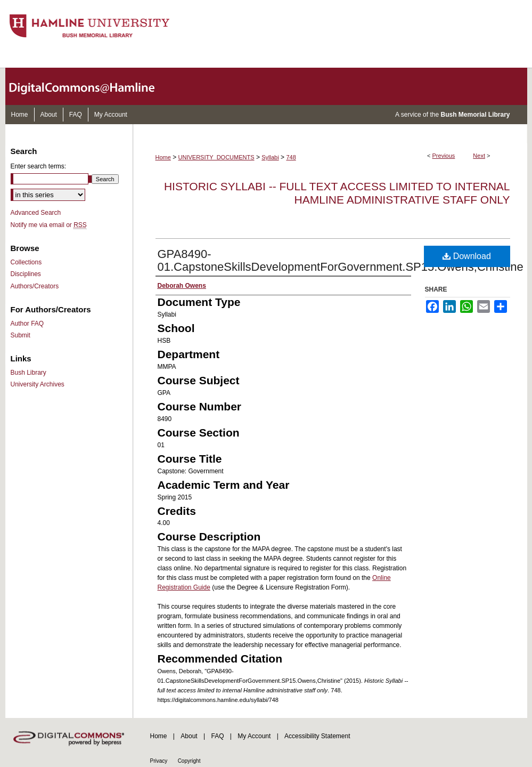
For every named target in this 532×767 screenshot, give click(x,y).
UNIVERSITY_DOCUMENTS (216, 157)
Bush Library (28, 373)
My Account (254, 736)
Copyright (189, 761)
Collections (26, 262)
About (189, 736)
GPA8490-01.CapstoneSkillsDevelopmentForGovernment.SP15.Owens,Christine (341, 260)
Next (479, 156)
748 (291, 157)
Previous (444, 156)
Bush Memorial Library (475, 115)
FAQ (217, 736)
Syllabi (270, 157)
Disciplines (26, 274)
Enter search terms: (39, 166)
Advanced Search (36, 213)
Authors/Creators (35, 286)
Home (163, 157)
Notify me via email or (49, 225)
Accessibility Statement (317, 736)
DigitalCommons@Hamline (91, 86)
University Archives (38, 384)
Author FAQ (27, 324)
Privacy (159, 761)
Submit (21, 335)
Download (467, 256)
